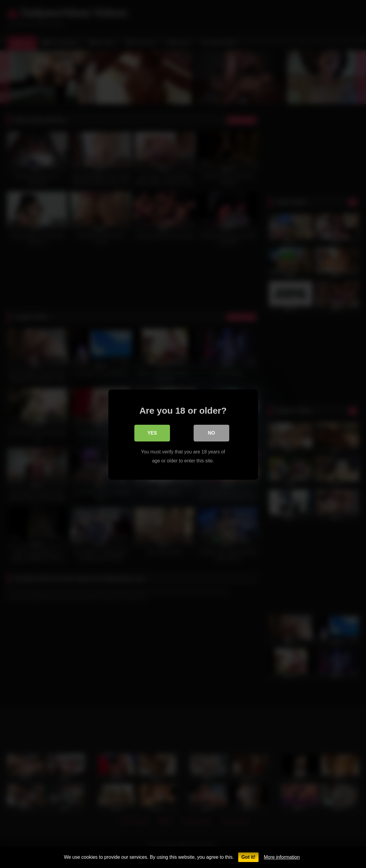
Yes (152, 432)
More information (282, 857)
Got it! (248, 857)
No (212, 432)
